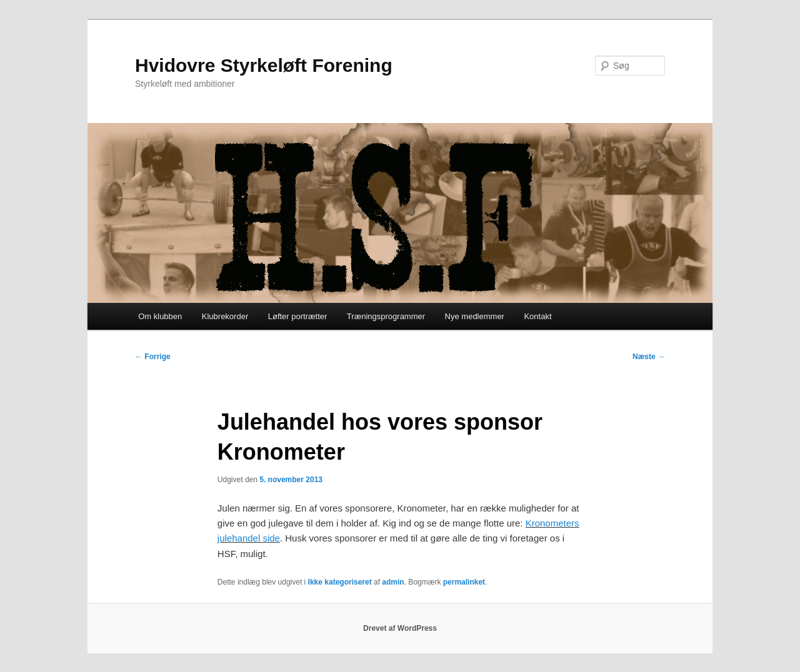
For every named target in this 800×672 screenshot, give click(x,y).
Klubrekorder (225, 316)
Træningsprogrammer (386, 316)
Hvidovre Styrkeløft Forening (264, 65)
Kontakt (537, 316)
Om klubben (160, 316)
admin (393, 582)
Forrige (153, 357)
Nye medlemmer (475, 316)
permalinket (464, 582)
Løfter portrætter (298, 316)
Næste (649, 357)
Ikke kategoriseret (340, 582)
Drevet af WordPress (400, 628)
